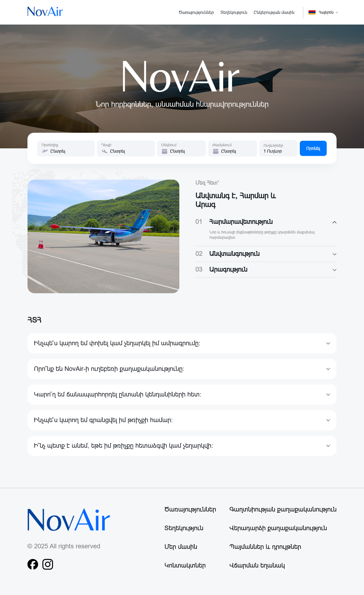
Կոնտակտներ (185, 566)
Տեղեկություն (184, 528)
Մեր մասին (181, 547)
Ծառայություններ (190, 509)
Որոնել (313, 148)
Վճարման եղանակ (257, 566)
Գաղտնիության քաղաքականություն (283, 509)
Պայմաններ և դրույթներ (265, 547)
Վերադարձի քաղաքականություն (278, 528)
